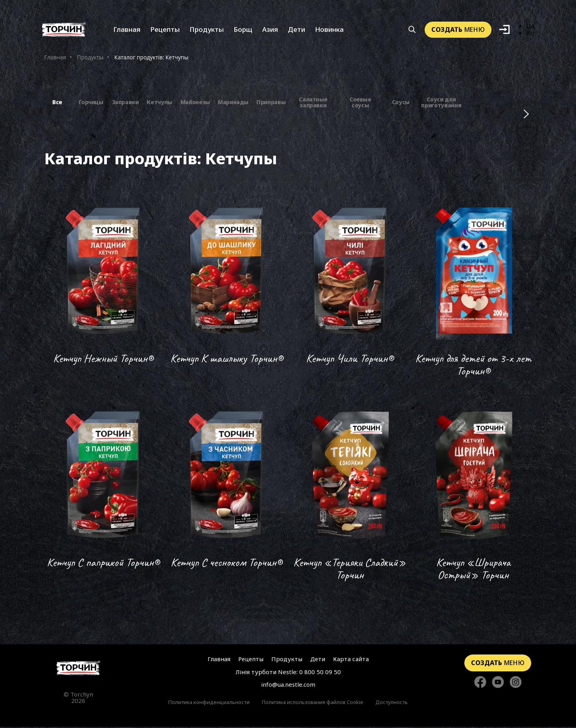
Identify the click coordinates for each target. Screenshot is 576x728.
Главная (127, 30)
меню (458, 30)
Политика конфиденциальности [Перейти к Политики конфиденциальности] (209, 703)
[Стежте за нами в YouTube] (498, 684)
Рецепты (165, 30)
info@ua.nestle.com (288, 686)
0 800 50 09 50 (320, 673)
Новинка (329, 30)
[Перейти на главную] (64, 30)
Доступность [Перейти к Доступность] (392, 703)
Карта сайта (351, 660)
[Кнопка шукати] (412, 31)
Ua (530, 27)
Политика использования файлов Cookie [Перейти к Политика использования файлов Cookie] (313, 703)
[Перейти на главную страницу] (78, 669)
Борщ (243, 30)
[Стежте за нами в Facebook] (480, 684)
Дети (296, 30)
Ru (530, 34)
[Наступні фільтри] (526, 115)
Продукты (207, 30)
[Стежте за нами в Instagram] (516, 684)
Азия (270, 30)
